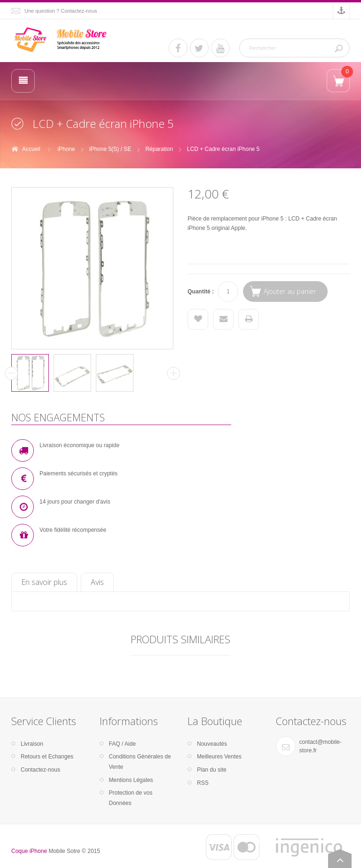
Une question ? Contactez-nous (61, 11)
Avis (97, 582)
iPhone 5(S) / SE (110, 149)
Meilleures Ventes (219, 757)
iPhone (66, 149)
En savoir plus (44, 582)
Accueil (31, 149)
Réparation (159, 149)
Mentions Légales (131, 780)
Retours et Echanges (47, 757)
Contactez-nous (40, 770)
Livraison (32, 744)
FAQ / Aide (122, 744)
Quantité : (201, 292)
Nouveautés (212, 744)
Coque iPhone (29, 851)
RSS (203, 783)
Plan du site (212, 770)
